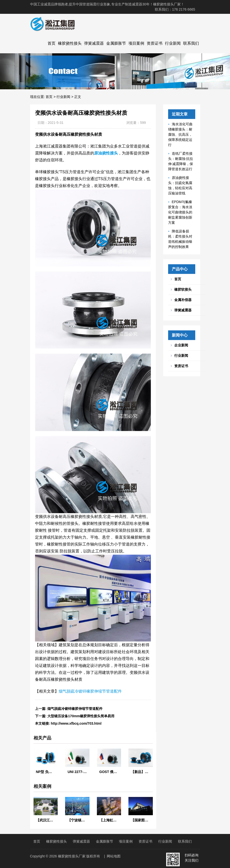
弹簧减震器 (94, 43)
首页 (52, 43)
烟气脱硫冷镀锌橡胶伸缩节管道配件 (90, 691)
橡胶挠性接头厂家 (72, 856)
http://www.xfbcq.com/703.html (76, 723)
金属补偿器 (183, 300)
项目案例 (136, 43)
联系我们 (191, 43)
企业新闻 (181, 345)
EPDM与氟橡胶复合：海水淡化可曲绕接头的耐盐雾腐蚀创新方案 (180, 212)
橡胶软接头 (183, 289)
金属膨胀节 (116, 43)
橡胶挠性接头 (70, 43)
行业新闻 (173, 43)
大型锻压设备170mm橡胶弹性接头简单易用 (81, 716)
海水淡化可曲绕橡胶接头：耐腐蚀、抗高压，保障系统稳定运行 (180, 134)
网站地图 (114, 856)
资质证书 (155, 43)
